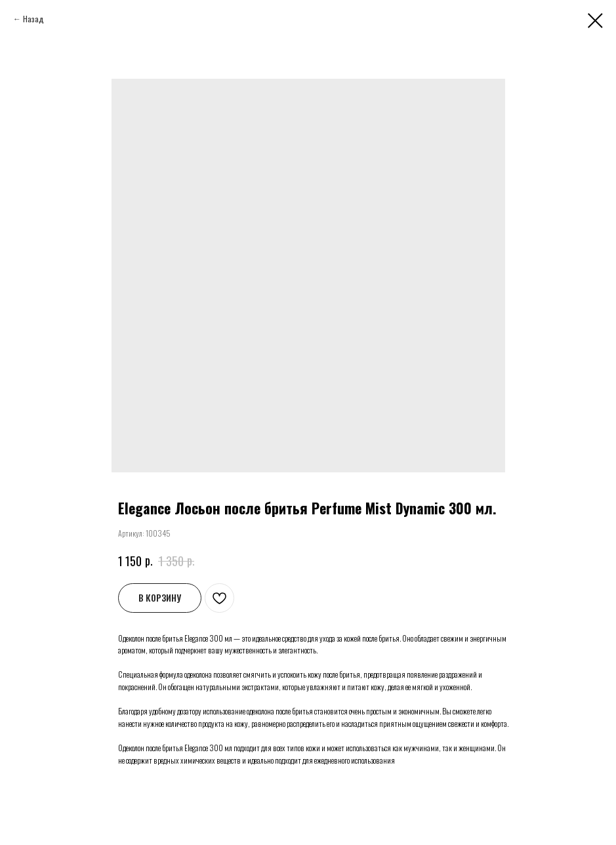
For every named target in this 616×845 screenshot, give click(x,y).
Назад (33, 19)
